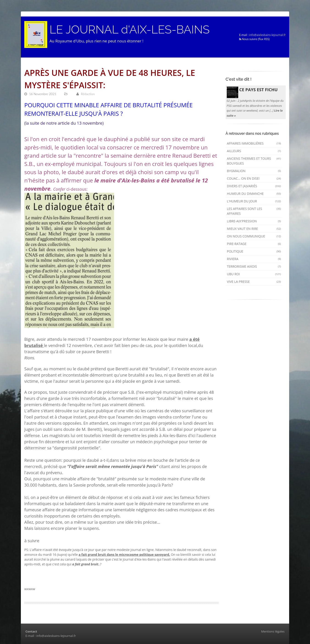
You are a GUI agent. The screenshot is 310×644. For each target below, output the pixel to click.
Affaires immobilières (254, 143)
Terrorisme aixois (254, 266)
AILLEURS (254, 151)
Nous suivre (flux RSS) (254, 39)
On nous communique (254, 236)
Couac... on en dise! (254, 178)
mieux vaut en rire (254, 229)
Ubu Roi (254, 274)
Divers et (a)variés (254, 186)
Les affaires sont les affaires (254, 211)
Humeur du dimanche (254, 194)
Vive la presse (254, 282)
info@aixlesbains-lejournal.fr (267, 35)
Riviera (254, 259)
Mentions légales (273, 631)
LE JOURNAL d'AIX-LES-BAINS (130, 30)
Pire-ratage (254, 244)
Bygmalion (254, 171)
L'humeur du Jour (254, 201)
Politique (254, 251)
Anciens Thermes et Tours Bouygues (254, 161)
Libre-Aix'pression (254, 221)
